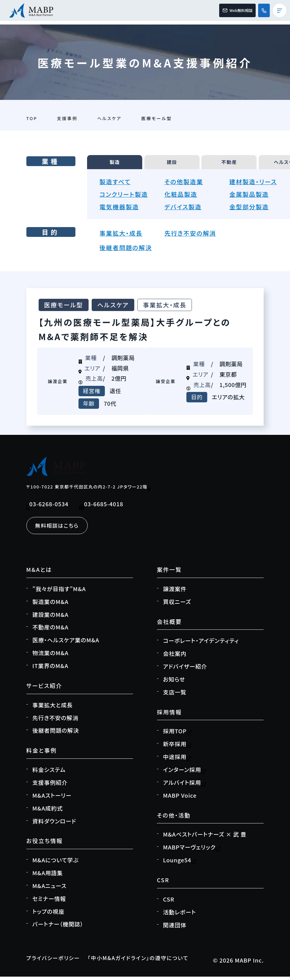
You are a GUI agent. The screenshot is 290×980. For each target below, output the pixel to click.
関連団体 (175, 929)
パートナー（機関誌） (58, 928)
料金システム (49, 773)
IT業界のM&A (50, 669)
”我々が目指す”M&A (59, 592)
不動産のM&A (51, 631)
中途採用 (177, 760)
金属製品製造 (251, 197)
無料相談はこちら (59, 528)
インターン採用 (185, 773)
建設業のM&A (51, 618)
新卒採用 (177, 747)
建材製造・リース (255, 184)
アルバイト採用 (185, 786)
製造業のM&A (51, 605)
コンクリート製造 (125, 197)
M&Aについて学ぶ (56, 864)
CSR (169, 903)
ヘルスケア (110, 118)
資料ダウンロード (54, 825)
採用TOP (177, 735)
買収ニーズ (177, 605)
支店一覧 (175, 696)
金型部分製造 (251, 209)
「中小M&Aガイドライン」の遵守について (146, 962)
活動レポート (179, 916)
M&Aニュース (50, 889)
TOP (32, 118)
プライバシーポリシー (55, 962)
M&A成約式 (48, 812)
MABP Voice (180, 799)
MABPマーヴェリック (192, 851)
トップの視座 (49, 915)
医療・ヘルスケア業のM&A (66, 644)
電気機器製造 (121, 209)
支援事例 (67, 118)
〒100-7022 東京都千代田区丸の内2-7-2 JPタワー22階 (89, 490)
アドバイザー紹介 (185, 670)
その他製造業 (185, 184)
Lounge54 (180, 864)
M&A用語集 (48, 876)
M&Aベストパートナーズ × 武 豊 (205, 838)
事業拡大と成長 (53, 708)
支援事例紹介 (50, 786)
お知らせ (174, 683)
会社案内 (175, 657)
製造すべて (116, 184)
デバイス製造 (184, 209)
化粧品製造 (182, 197)
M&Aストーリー (52, 799)
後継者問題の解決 (128, 250)
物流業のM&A (51, 656)
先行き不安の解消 (192, 236)
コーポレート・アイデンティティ (201, 644)
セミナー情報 (49, 902)
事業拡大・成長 (122, 236)
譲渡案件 (175, 592)
